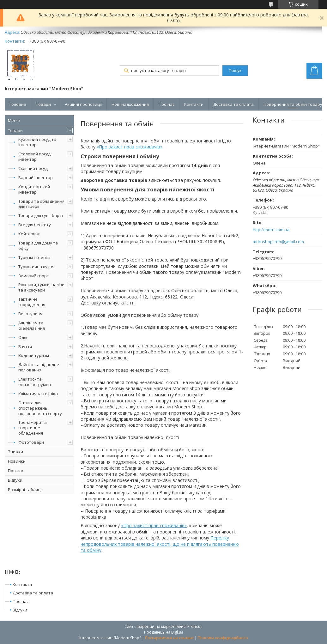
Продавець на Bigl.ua (164, 632)
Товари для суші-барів (41, 215)
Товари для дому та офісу (38, 246)
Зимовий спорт (34, 276)
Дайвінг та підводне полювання (39, 367)
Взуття (25, 346)
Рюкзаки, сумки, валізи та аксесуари (41, 287)
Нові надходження (130, 104)
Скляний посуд (33, 168)
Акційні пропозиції (83, 104)
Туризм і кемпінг (35, 257)
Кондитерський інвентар (34, 189)
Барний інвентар (36, 178)
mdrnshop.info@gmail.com (278, 242)
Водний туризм (34, 355)
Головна (18, 104)
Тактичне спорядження (32, 302)
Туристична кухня (36, 267)
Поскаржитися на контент (169, 638)
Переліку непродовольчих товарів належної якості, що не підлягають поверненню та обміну (160, 544)
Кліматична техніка (38, 394)
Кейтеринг (29, 234)
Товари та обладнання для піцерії (41, 204)
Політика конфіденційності (223, 638)
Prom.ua (195, 626)
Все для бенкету (35, 225)
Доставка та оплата (233, 104)
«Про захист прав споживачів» (130, 147)
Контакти (194, 104)
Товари (43, 104)
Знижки (15, 452)
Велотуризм (30, 314)
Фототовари (31, 442)
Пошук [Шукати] (235, 71)
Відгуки (15, 480)
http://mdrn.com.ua (271, 230)
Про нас (167, 104)
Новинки (17, 461)
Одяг (23, 337)
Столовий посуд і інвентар (35, 156)
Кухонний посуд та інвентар (37, 142)
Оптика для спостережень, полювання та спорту (40, 408)
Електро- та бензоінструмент (36, 382)
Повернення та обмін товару (293, 104)
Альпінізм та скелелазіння (32, 325)
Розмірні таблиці (25, 490)
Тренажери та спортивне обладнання (33, 428)
